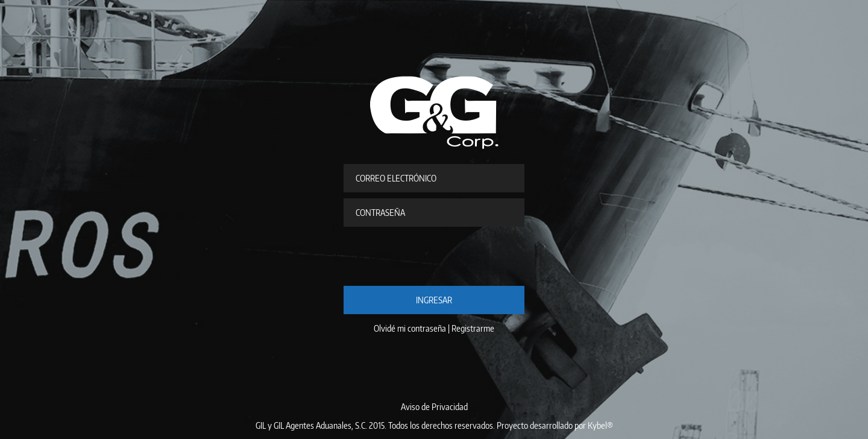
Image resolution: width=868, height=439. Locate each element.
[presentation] (435, 256)
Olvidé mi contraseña (410, 328)
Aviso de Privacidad (434, 407)
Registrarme (473, 328)
